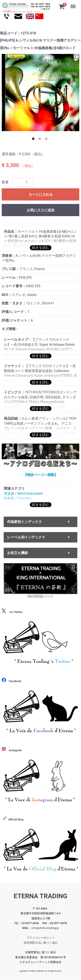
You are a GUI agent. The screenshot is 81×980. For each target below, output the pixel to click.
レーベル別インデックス (26, 537)
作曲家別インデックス (24, 522)
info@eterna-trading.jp (45, 928)
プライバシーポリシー (41, 938)
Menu (73, 4)
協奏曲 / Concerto (18, 498)
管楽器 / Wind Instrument (23, 493)
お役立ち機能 (17, 553)
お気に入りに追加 (41, 210)
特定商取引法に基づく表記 (41, 943)
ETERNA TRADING (41, 896)
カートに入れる (41, 194)
